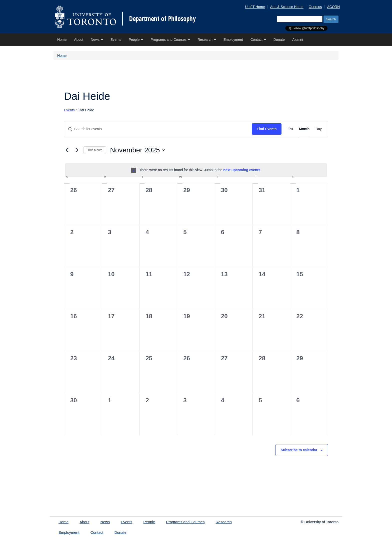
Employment (233, 40)
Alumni (298, 40)
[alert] (196, 170)
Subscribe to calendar (299, 450)
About (79, 40)
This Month (95, 150)
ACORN (333, 7)
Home (62, 40)
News (97, 40)
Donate (279, 40)
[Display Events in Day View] (319, 129)
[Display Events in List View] (290, 129)
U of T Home (255, 7)
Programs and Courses (170, 40)
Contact (258, 40)
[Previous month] (67, 150)
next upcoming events (242, 170)
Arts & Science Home (287, 7)
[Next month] (77, 150)
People (136, 40)
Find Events (267, 129)
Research (207, 40)
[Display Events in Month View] (304, 129)
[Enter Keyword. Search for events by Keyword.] (158, 129)
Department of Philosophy (162, 19)
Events (116, 40)
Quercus (315, 7)
